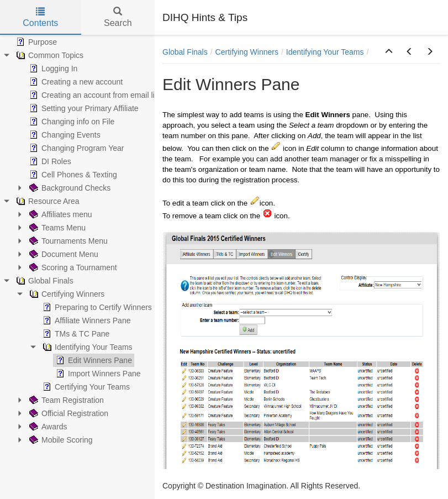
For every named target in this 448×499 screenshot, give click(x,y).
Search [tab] (118, 17)
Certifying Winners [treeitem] (66, 294)
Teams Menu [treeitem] (56, 228)
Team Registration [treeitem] (65, 400)
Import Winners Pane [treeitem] (97, 374)
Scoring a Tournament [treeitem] (72, 267)
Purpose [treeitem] (35, 42)
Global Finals (185, 52)
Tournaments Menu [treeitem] (67, 241)
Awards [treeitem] (47, 427)
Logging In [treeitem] (52, 69)
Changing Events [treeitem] (64, 135)
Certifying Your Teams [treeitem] (85, 387)
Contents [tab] (40, 17)
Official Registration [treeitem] (68, 413)
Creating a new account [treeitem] (75, 82)
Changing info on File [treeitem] (71, 122)
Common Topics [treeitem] (49, 55)
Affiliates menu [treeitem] (60, 214)
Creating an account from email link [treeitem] (95, 95)
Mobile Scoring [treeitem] (60, 440)
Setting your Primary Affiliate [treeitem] (83, 108)
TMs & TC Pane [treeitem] (75, 334)
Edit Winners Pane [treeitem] (93, 360)
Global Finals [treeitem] (44, 281)
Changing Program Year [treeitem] (75, 148)
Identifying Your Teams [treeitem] (86, 347)
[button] (389, 52)
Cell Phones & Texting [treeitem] (72, 175)
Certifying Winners (247, 52)
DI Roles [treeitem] (49, 161)
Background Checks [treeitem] (69, 188)
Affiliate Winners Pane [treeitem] (85, 321)
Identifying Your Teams (325, 52)
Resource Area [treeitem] (47, 201)
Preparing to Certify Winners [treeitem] (96, 307)
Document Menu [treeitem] (63, 254)
